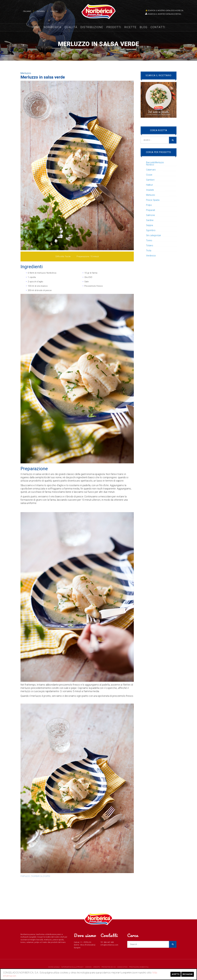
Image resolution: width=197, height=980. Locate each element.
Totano (150, 246)
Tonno (149, 240)
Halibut (149, 185)
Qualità (71, 27)
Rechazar (188, 974)
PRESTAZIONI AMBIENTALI (139, 967)
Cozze (149, 175)
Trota (149, 251)
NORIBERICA (99, 12)
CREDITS (97, 967)
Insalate (150, 190)
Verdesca (151, 256)
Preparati (151, 210)
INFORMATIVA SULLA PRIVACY (72, 967)
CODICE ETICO (123, 967)
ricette (47, 876)
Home (36, 27)
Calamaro (151, 170)
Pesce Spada (153, 200)
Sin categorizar (154, 235)
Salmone (150, 215)
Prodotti (114, 27)
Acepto (176, 974)
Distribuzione (92, 27)
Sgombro (151, 230)
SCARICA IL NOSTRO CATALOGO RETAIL (163, 14)
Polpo (149, 205)
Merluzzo (26, 73)
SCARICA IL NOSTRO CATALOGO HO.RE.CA (165, 10)
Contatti (158, 27)
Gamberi (150, 180)
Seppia (150, 225)
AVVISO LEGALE (54, 967)
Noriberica (52, 27)
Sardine (150, 220)
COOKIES (89, 967)
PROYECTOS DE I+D (109, 967)
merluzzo (25, 876)
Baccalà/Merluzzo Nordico (155, 164)
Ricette (130, 27)
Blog (144, 27)
